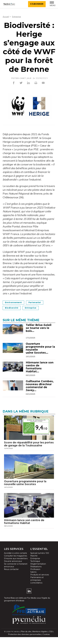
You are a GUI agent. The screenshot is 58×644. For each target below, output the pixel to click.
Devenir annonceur (13, 568)
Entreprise (18, 16)
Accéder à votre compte (16, 560)
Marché (34, 563)
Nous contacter (11, 576)
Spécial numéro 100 (40, 560)
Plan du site (26, 639)
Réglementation (38, 571)
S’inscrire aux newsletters (16, 565)
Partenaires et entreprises (37, 586)
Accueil (6, 16)
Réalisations (36, 574)
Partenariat (39, 302)
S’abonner (36, 4)
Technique (35, 568)
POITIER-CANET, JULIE (21, 78)
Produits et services (40, 582)
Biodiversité (13, 308)
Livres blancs (36, 590)
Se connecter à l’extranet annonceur (16, 572)
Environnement (15, 302)
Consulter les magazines (16, 563)
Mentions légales (40, 639)
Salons (33, 579)
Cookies (46, 641)
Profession (35, 576)
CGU (51, 639)
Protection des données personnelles (25, 641)
